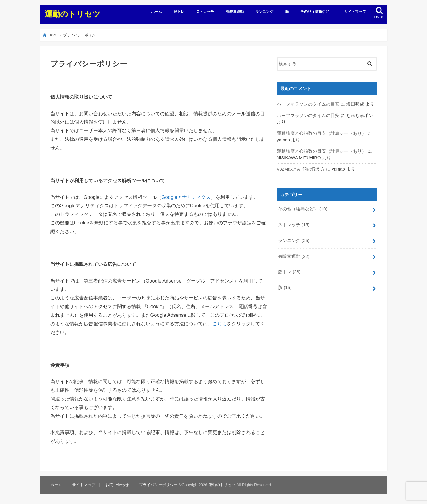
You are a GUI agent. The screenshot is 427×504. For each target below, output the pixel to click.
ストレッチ (205, 12)
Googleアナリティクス (186, 197)
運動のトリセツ (73, 14)
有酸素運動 (235, 12)
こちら (220, 324)
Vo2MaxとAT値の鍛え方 (301, 169)
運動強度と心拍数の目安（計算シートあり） (322, 133)
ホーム (156, 12)
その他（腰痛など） (316, 12)
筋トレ (179, 12)
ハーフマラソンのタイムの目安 (308, 104)
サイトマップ (355, 12)
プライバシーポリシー (158, 485)
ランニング (264, 12)
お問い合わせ (117, 485)
